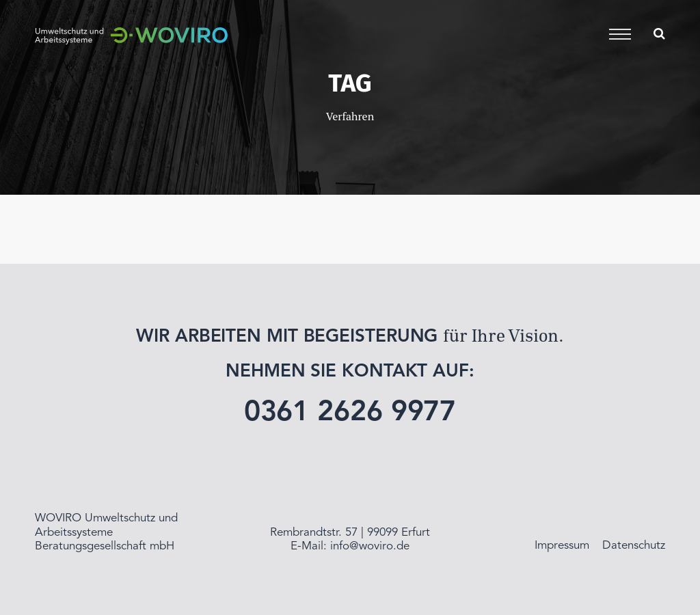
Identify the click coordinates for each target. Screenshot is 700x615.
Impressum (562, 546)
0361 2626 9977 (350, 413)
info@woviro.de (370, 546)
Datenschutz (634, 546)
